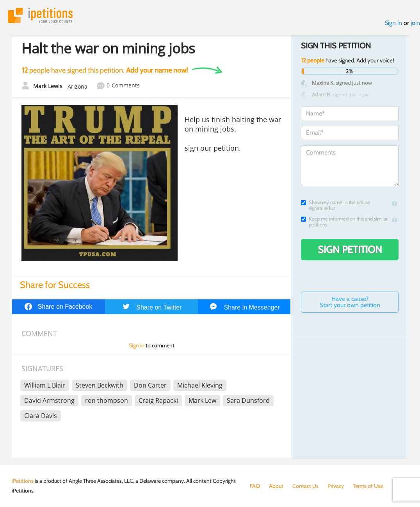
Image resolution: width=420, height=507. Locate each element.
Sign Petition (350, 249)
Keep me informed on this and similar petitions (344, 222)
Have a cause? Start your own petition (350, 302)
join (415, 23)
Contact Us (305, 486)
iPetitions (40, 15)
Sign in (393, 23)
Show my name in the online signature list (335, 205)
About (276, 486)
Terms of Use (368, 486)
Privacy (336, 486)
